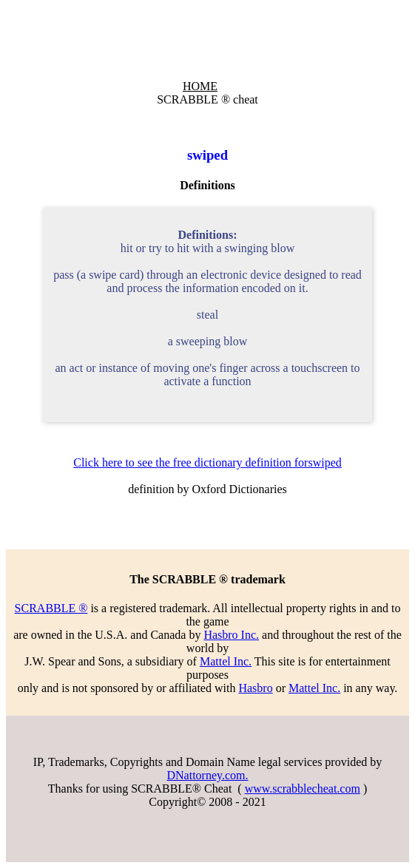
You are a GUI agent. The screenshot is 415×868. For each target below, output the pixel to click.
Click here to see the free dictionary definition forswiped (207, 462)
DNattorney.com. (207, 775)
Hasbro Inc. (231, 635)
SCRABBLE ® (51, 608)
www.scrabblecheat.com (303, 789)
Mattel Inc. (226, 661)
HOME (200, 86)
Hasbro (255, 688)
